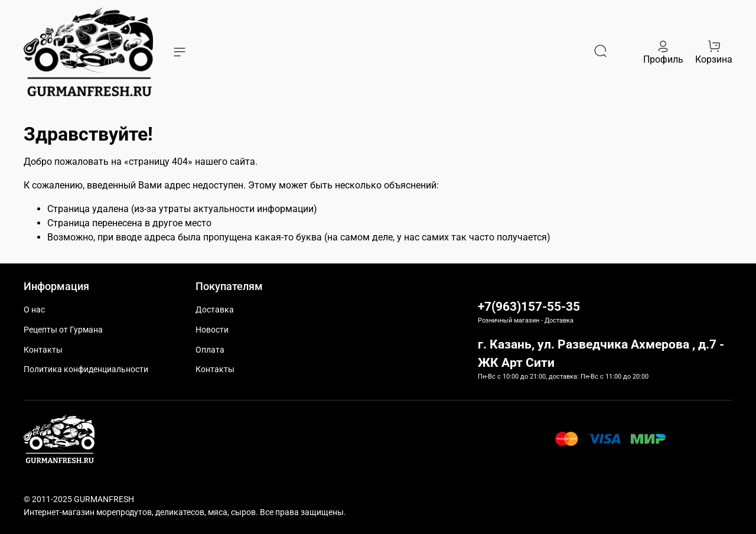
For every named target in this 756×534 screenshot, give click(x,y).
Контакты (43, 350)
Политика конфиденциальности (86, 369)
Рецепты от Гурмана (63, 330)
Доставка (215, 310)
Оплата (210, 350)
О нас (34, 310)
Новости (212, 330)
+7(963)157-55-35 (529, 307)
